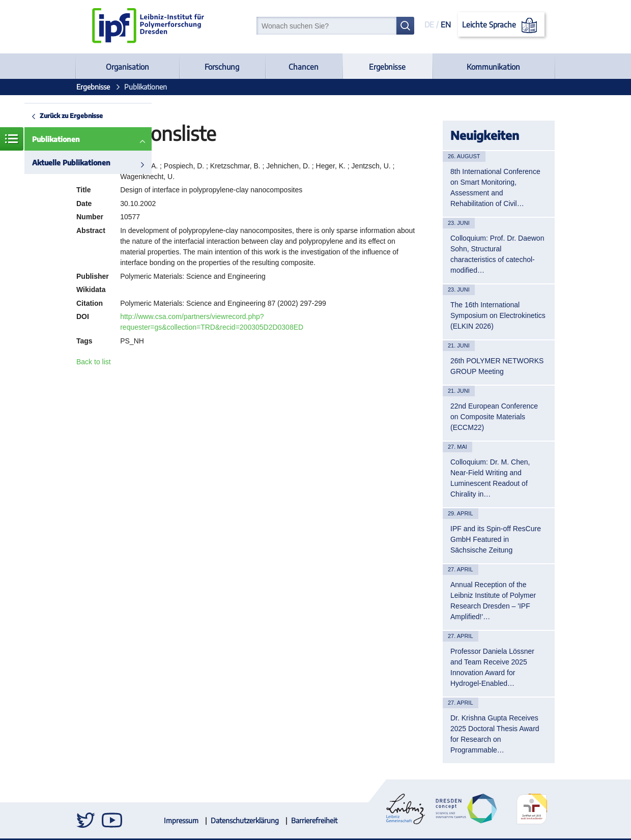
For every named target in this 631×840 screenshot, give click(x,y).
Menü (12, 139)
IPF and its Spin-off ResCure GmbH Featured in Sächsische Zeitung (496, 539)
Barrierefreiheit (314, 820)
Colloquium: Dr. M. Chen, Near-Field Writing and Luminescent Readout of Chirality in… (490, 478)
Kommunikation (493, 67)
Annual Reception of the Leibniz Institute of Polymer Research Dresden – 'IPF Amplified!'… (493, 601)
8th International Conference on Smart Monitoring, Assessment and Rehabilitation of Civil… (495, 187)
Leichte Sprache (501, 25)
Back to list (94, 362)
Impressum (181, 820)
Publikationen (56, 139)
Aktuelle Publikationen (71, 163)
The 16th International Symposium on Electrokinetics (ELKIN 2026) (498, 315)
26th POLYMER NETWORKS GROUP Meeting (497, 366)
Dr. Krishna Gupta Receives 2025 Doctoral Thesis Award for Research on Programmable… (495, 734)
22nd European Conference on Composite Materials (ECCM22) (494, 417)
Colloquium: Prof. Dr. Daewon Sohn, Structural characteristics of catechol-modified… (497, 254)
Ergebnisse (387, 67)
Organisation (127, 67)
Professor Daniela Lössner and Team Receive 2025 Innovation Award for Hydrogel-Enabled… (492, 667)
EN (446, 24)
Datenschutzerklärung (245, 820)
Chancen (304, 67)
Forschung (222, 67)
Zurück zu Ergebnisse (71, 115)
